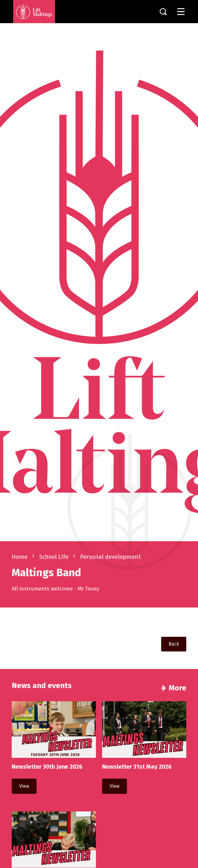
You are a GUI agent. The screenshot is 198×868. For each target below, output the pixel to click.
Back (174, 644)
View (24, 786)
